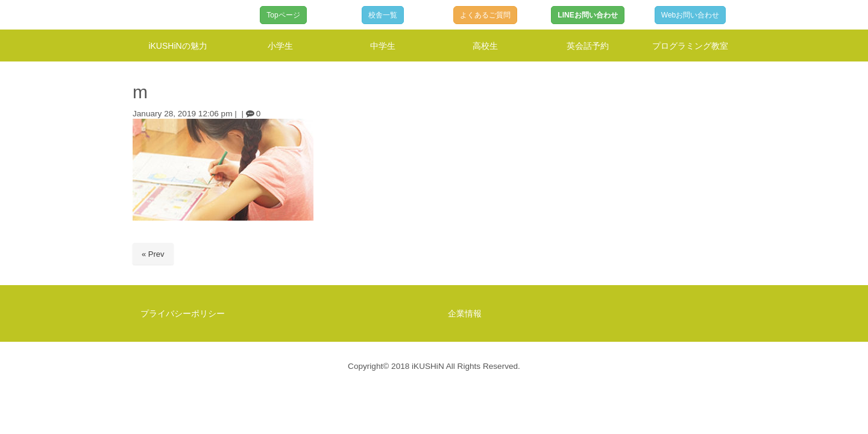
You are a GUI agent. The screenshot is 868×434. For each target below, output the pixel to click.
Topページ (283, 15)
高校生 (485, 46)
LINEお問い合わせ (587, 15)
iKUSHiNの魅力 (178, 46)
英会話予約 (588, 46)
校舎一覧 (383, 15)
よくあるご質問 (485, 15)
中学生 (383, 46)
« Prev (153, 254)
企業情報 (465, 313)
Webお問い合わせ (690, 15)
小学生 (280, 46)
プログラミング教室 (690, 46)
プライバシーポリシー (183, 313)
